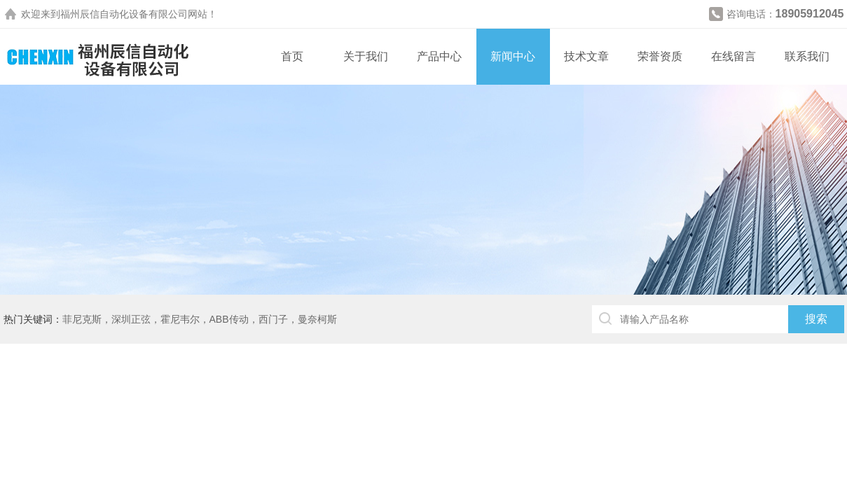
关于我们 (366, 56)
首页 (292, 56)
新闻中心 (513, 56)
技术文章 (586, 56)
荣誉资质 (660, 56)
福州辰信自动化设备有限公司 (124, 14)
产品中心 (439, 56)
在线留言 (734, 56)
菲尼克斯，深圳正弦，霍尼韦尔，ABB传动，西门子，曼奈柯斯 (200, 319)
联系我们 (807, 56)
